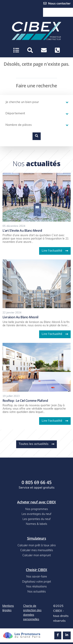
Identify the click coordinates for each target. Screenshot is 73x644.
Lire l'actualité (55, 251)
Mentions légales (8, 608)
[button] (30, 50)
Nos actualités (37, 592)
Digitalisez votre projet (37, 582)
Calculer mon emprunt (37, 556)
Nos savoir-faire (37, 577)
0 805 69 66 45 (58, 12)
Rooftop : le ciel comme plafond (25, 401)
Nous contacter (57, 4)
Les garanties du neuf (37, 519)
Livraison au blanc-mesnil (20, 317)
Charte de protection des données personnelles (32, 613)
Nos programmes (37, 509)
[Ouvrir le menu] (16, 50)
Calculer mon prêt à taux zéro (37, 546)
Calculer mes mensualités (37, 550)
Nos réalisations (36, 587)
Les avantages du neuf (36, 514)
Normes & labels (36, 524)
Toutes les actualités (36, 444)
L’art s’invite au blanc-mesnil (22, 231)
